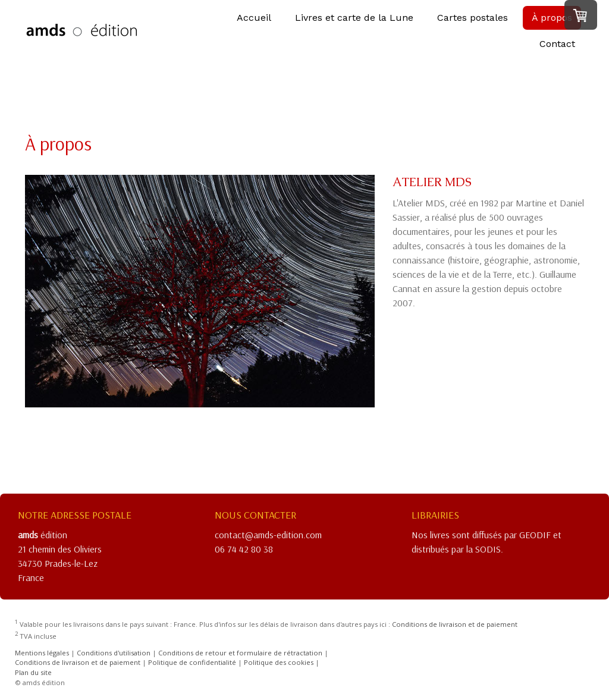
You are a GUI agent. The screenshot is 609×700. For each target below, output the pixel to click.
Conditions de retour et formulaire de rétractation (240, 653)
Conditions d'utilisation (114, 653)
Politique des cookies (279, 662)
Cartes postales (473, 25)
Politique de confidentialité (192, 662)
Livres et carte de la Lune (354, 25)
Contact (557, 51)
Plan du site (33, 672)
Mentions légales (42, 653)
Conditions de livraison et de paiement (455, 624)
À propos (552, 25)
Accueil (254, 25)
